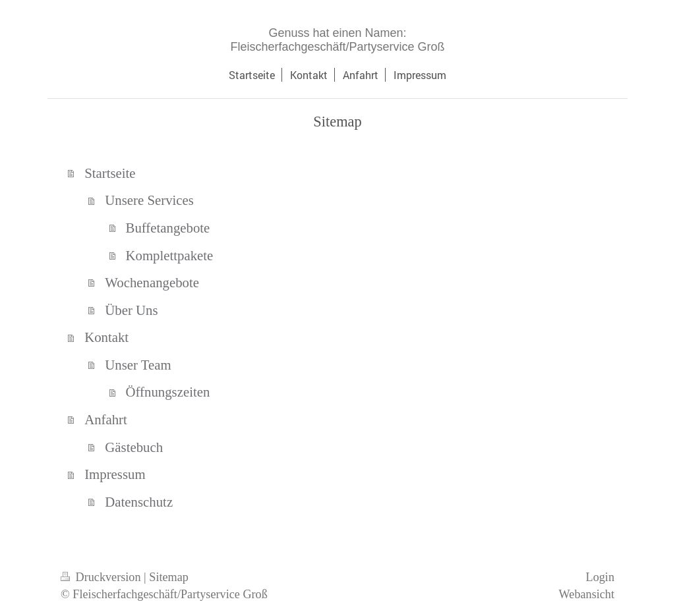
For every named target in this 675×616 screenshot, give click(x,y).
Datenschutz (139, 502)
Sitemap (169, 577)
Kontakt (106, 337)
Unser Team (138, 365)
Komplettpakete (170, 255)
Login (600, 577)
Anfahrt (106, 419)
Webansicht (587, 594)
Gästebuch (134, 447)
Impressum (115, 474)
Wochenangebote (152, 282)
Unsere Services (149, 200)
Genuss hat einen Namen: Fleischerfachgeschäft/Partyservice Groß (337, 40)
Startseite (110, 173)
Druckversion (102, 577)
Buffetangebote (168, 228)
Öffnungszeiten (168, 392)
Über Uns (131, 310)
